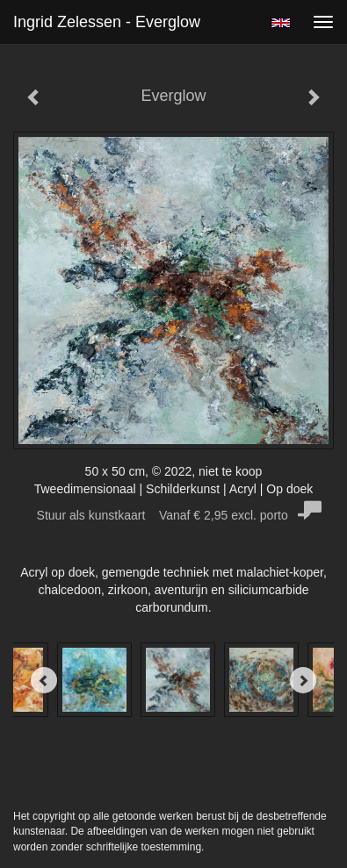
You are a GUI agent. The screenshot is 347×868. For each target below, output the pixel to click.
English (281, 23)
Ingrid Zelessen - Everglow (107, 22)
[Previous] (44, 680)
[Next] (303, 680)
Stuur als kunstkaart (174, 515)
